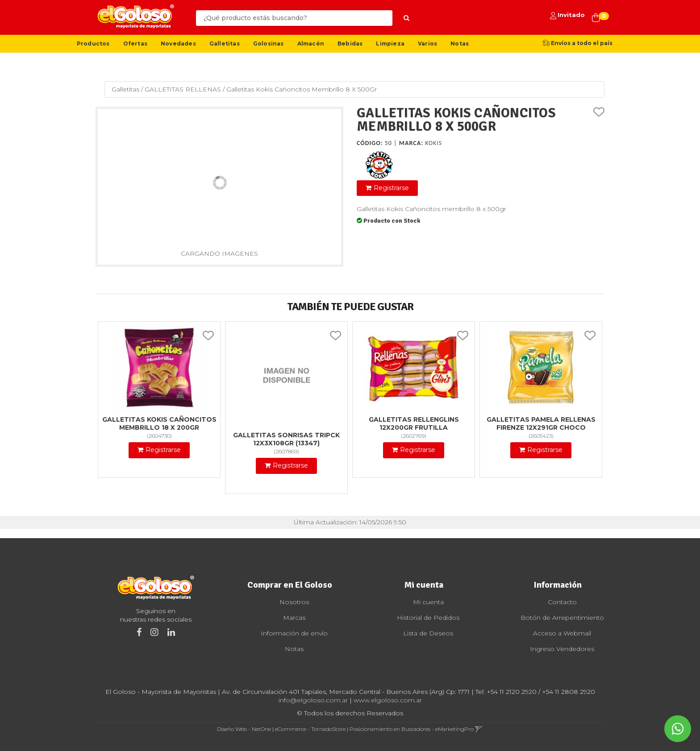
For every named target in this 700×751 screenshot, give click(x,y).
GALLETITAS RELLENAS (183, 89)
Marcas (294, 618)
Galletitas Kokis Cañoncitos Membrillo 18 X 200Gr (159, 423)
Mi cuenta (428, 602)
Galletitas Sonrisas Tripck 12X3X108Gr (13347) (286, 439)
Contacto (562, 602)
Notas (460, 44)
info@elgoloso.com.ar (313, 700)
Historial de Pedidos (428, 618)
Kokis (433, 143)
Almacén (311, 44)
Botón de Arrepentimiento (562, 618)
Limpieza (390, 44)
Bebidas (350, 44)
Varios (427, 44)
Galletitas (225, 44)
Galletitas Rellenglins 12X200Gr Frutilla (414, 423)
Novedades (178, 44)
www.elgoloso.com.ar (388, 700)
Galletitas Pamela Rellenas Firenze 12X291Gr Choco (541, 423)
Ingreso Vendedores (562, 649)
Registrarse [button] (391, 188)
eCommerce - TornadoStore (310, 729)
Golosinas (269, 44)
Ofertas (135, 44)
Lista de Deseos (428, 633)
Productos (93, 44)
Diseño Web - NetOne (244, 729)
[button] (479, 729)
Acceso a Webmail (562, 633)
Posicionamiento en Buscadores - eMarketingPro (412, 729)
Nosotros (294, 602)
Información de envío (294, 633)
